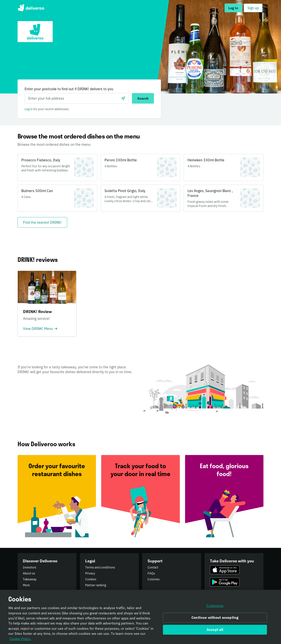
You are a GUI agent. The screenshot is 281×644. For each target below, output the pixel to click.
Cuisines (154, 579)
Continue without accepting (215, 620)
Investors (30, 567)
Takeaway (30, 579)
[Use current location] (123, 98)
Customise (215, 608)
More (26, 585)
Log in (29, 109)
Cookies (91, 579)
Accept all (215, 631)
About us (29, 573)
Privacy (90, 573)
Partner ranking (96, 585)
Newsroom (30, 591)
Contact (153, 567)
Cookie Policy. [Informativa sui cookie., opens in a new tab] (20, 641)
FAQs (151, 573)
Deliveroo (31, 8)
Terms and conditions (100, 567)
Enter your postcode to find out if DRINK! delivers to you (69, 89)
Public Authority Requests (103, 591)
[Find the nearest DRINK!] (42, 222)
